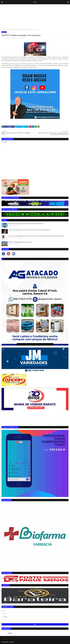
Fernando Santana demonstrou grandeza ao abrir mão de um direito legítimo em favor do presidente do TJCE (29, 230)
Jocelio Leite (12, 642)
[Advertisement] (35, 16)
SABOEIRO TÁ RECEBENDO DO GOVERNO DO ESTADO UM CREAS (20, 242)
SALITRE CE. (11, 30)
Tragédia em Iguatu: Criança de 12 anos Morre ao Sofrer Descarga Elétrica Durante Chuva (26, 224)
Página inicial (4, 30)
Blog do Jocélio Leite (7, 38)
